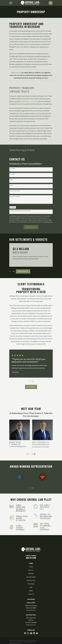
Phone (12, 180)
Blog (31, 587)
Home (31, 567)
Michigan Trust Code (30, 101)
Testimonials (31, 584)
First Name (13, 168)
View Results (23, 271)
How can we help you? (15, 196)
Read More (31, 387)
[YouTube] (37, 633)
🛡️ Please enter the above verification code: (20, 211)
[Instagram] (28, 633)
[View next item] (14, 271)
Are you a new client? (15, 191)
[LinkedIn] (34, 633)
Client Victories (31, 580)
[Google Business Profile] (31, 633)
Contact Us (31, 594)
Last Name (12, 174)
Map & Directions (31, 610)
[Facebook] (25, 633)
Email (11, 185)
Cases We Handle (31, 577)
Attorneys (31, 574)
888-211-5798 (31, 558)
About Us (31, 570)
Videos (31, 591)
